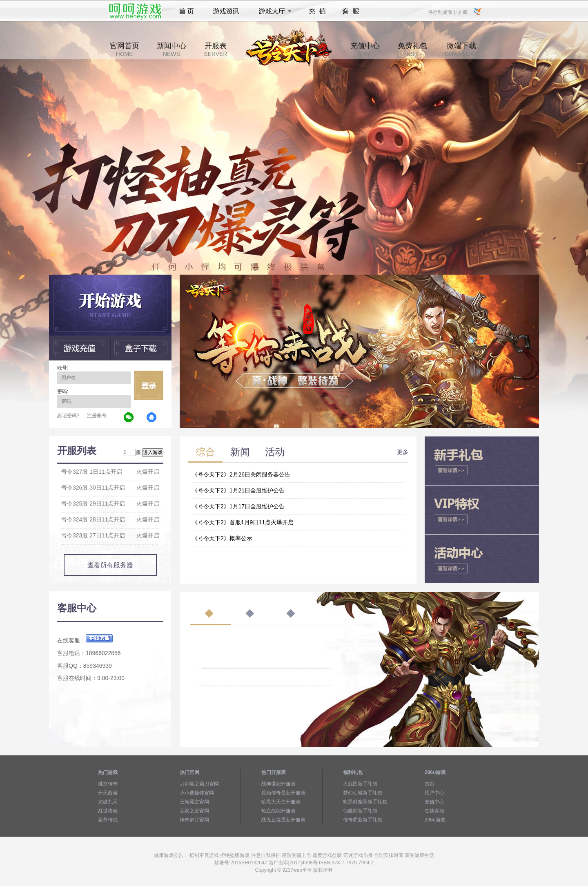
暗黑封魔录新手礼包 (365, 802)
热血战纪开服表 (278, 811)
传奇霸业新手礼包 (363, 820)
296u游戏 (435, 820)
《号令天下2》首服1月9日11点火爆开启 (243, 522)
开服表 (215, 49)
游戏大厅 (273, 11)
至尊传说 (108, 820)
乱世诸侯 (108, 811)
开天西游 (108, 793)
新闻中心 (171, 49)
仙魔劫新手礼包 (360, 811)
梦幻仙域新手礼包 (363, 793)
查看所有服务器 (110, 565)
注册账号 (97, 416)
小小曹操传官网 (197, 793)
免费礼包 (412, 49)
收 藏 (462, 12)
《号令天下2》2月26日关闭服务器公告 (241, 474)
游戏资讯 (226, 11)
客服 (351, 11)
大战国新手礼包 (360, 784)
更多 (403, 452)
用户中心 (434, 793)
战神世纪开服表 (278, 784)
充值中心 (365, 49)
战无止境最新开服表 (283, 820)
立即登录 (149, 385)
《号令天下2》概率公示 (222, 538)
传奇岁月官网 (194, 820)
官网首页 (125, 49)
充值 (317, 11)
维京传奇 (108, 784)
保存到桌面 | (442, 12)
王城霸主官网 (194, 802)
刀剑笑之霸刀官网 (199, 784)
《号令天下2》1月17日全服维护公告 (238, 506)
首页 (186, 11)
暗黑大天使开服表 (281, 802)
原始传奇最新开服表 (283, 793)
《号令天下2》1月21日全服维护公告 (238, 490)
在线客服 (434, 811)
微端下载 (461, 49)
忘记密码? (68, 416)
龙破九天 (108, 802)
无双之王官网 (194, 811)
